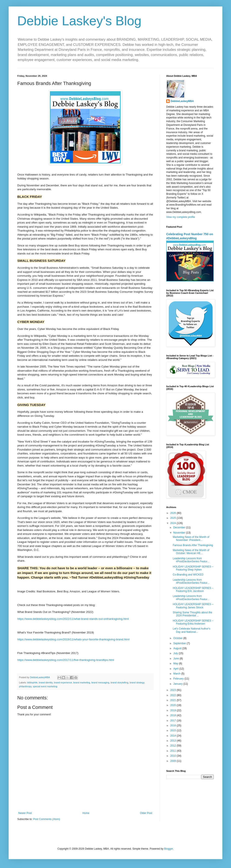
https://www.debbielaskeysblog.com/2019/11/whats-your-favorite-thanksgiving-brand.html (73, 639)
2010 (174, 756)
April (176, 669)
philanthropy (25, 686)
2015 (174, 731)
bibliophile (32, 683)
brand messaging (100, 683)
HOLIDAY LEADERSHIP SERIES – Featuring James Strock (193, 606)
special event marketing (45, 686)
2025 (174, 518)
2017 (174, 721)
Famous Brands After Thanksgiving (193, 545)
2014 (174, 736)
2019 (174, 710)
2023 (174, 690)
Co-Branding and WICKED (188, 575)
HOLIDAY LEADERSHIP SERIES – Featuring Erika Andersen (193, 622)
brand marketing (82, 683)
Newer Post (25, 813)
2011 (174, 751)
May (176, 663)
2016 (174, 726)
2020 (174, 705)
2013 (174, 741)
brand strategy (137, 683)
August (178, 648)
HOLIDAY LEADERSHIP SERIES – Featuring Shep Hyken (193, 568)
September (180, 643)
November (180, 533)
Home (86, 813)
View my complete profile (181, 217)
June (176, 659)
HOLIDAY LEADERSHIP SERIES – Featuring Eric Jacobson (193, 590)
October (178, 638)
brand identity (46, 683)
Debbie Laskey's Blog (79, 21)
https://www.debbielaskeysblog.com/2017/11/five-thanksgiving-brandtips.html (66, 660)
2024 (174, 523)
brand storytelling (119, 683)
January (178, 684)
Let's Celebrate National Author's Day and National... (191, 630)
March (177, 674)
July (176, 653)
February (179, 679)
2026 (174, 513)
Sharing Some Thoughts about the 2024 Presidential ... (192, 614)
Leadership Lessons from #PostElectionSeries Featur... (191, 560)
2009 (174, 761)
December (180, 528)
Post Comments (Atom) (47, 819)
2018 (174, 715)
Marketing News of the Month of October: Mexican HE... (191, 552)
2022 (174, 695)
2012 (174, 746)
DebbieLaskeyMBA (182, 101)
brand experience (63, 683)
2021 (174, 700)
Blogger (169, 849)
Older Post (146, 813)
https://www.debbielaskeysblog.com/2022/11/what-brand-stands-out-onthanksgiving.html (73, 619)
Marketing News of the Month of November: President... (191, 539)
